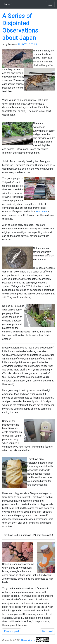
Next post (47, 631)
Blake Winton (28, 640)
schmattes (42, 211)
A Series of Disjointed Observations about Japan (20, 27)
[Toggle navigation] (50, 4)
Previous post (11, 631)
